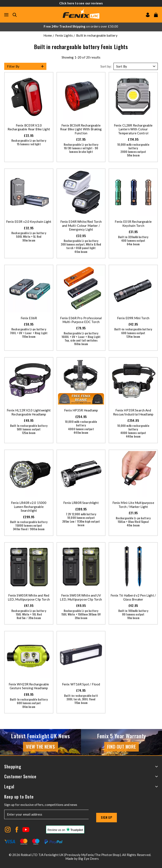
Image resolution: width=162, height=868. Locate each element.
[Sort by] (136, 66)
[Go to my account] (148, 15)
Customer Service (81, 777)
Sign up (107, 817)
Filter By (13, 66)
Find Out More (121, 746)
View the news (40, 746)
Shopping (81, 767)
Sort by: (106, 66)
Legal (81, 787)
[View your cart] (156, 15)
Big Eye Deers (88, 859)
